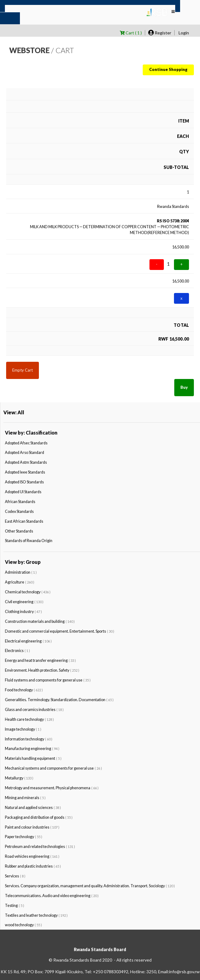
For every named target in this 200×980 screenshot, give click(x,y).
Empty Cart (23, 370)
